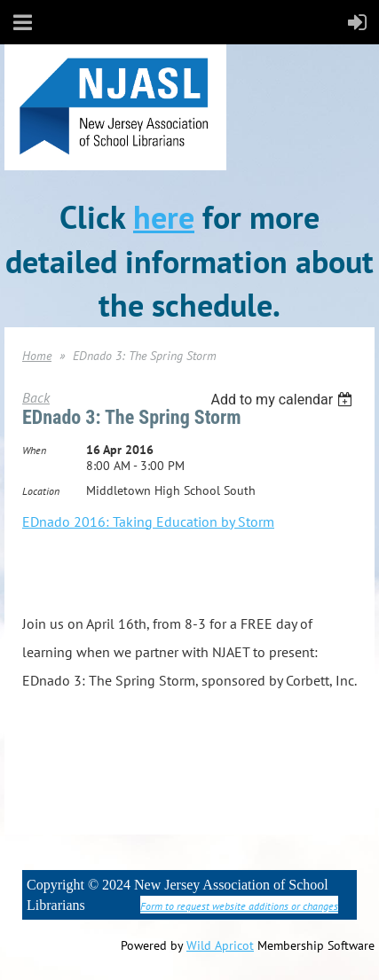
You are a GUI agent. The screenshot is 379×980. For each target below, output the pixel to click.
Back (36, 397)
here (164, 217)
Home (37, 356)
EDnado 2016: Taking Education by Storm (148, 521)
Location (41, 491)
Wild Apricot (220, 945)
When (34, 450)
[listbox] (284, 400)
